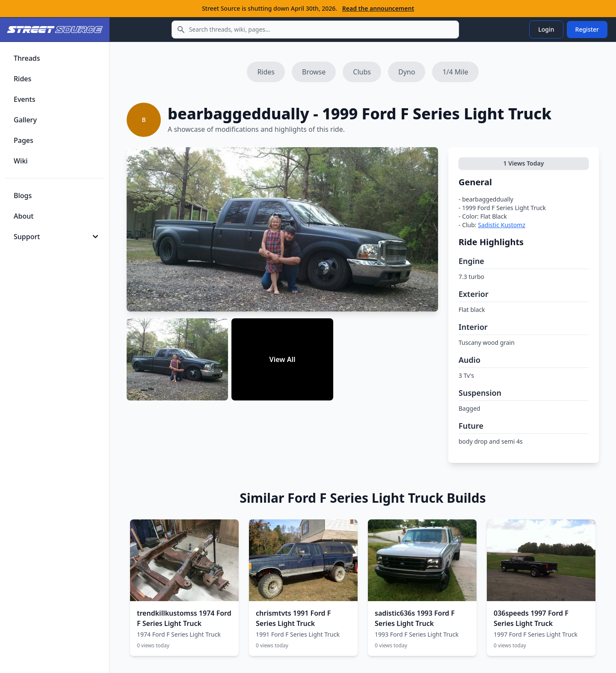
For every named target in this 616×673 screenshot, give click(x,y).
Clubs (362, 72)
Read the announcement (378, 8)
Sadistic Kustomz (502, 225)
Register (587, 29)
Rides (266, 72)
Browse (314, 72)
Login (546, 29)
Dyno (407, 72)
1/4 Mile (455, 72)
